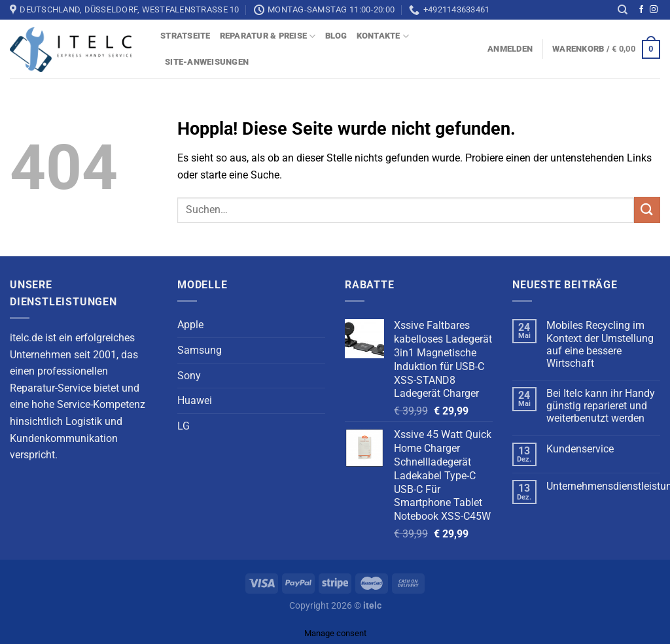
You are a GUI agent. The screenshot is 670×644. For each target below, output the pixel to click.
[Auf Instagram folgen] (654, 10)
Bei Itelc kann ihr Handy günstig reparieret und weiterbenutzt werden (601, 406)
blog (336, 36)
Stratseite (185, 36)
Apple (190, 325)
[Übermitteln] (647, 210)
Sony (189, 376)
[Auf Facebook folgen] (641, 10)
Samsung (200, 350)
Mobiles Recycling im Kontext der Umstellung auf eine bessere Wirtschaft (600, 344)
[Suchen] (623, 10)
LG (184, 426)
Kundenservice (580, 449)
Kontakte (383, 36)
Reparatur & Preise (268, 36)
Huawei (195, 400)
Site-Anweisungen (207, 62)
